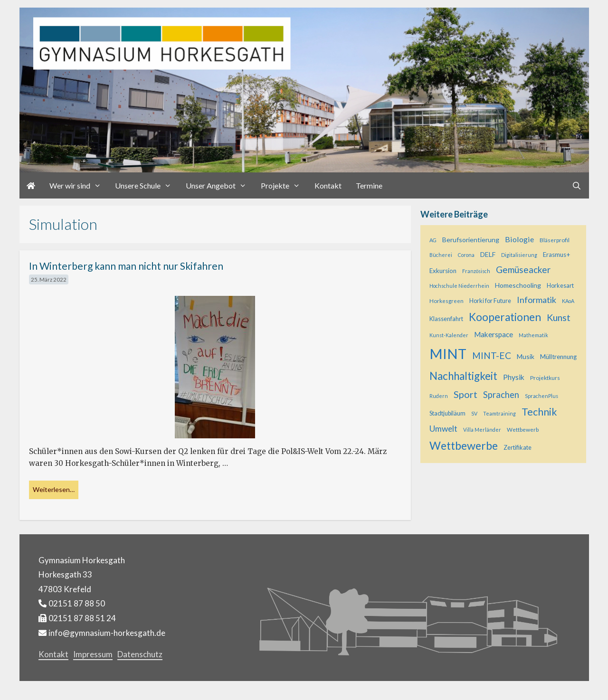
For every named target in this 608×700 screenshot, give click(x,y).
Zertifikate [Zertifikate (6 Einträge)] (518, 448)
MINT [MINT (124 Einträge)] (448, 354)
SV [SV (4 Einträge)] (474, 413)
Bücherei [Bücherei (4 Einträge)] (441, 255)
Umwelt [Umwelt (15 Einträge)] (443, 429)
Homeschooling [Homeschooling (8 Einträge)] (518, 285)
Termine (369, 185)
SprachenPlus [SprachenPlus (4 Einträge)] (541, 396)
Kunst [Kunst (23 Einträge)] (559, 317)
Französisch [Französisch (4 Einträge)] (476, 271)
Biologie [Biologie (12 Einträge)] (519, 239)
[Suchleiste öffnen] (577, 185)
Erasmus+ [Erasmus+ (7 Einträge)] (556, 255)
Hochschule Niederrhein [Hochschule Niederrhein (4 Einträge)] (459, 286)
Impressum (93, 654)
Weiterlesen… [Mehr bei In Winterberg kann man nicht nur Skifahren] (54, 489)
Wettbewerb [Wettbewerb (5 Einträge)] (523, 429)
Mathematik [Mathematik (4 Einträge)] (533, 335)
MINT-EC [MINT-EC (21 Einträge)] (492, 355)
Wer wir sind (79, 185)
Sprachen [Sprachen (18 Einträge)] (501, 395)
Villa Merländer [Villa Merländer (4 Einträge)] (482, 430)
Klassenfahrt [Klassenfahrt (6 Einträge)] (446, 319)
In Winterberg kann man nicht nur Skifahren (126, 266)
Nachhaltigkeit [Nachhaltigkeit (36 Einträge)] (463, 376)
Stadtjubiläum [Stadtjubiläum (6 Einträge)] (447, 413)
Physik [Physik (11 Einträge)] (514, 377)
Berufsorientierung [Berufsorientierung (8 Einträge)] (471, 240)
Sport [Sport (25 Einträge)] (465, 394)
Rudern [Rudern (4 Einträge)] (439, 396)
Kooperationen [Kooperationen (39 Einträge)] (505, 317)
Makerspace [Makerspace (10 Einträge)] (494, 334)
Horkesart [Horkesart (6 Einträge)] (560, 286)
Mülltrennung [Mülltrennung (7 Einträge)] (558, 357)
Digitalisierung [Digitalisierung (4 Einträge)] (519, 255)
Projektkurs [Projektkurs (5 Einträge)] (545, 378)
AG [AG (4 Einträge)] (433, 240)
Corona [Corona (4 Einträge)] (466, 255)
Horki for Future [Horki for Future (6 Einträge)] (490, 301)
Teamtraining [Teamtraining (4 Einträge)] (499, 413)
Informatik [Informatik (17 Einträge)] (537, 300)
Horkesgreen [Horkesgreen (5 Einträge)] (446, 301)
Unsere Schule (147, 185)
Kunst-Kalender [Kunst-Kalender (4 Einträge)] (449, 335)
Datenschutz (140, 654)
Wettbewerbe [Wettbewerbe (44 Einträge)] (464, 445)
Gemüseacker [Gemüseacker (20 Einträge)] (523, 270)
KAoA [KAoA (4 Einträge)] (568, 301)
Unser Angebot (220, 185)
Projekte (284, 185)
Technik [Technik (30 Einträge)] (539, 412)
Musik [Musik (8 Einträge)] (526, 356)
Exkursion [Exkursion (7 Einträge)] (443, 271)
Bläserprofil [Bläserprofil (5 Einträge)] (555, 240)
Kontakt (328, 185)
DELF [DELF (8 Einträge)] (488, 254)
